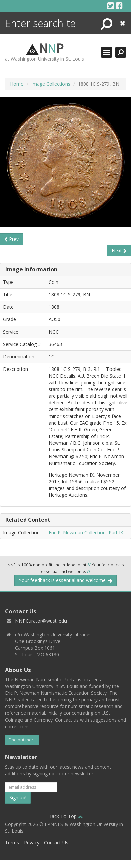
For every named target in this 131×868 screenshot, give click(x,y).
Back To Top (65, 816)
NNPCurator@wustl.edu (41, 621)
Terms (12, 843)
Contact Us (56, 843)
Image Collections (51, 84)
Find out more (22, 740)
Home (17, 84)
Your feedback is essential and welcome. (65, 580)
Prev (12, 239)
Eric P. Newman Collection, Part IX (86, 533)
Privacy (32, 843)
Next (119, 250)
